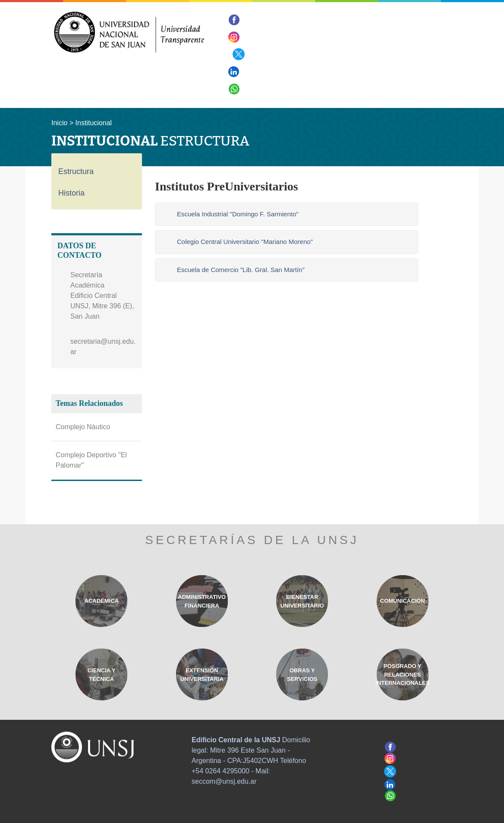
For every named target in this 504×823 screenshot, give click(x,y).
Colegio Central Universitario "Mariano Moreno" (245, 242)
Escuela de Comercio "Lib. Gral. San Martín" (241, 270)
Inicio (59, 123)
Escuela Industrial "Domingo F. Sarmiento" (238, 214)
